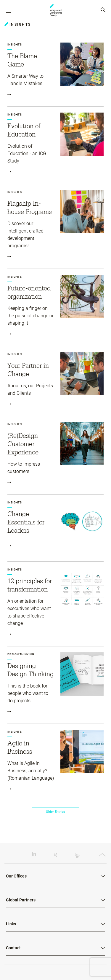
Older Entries (55, 812)
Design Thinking (21, 654)
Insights (15, 44)
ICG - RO (56, 10)
